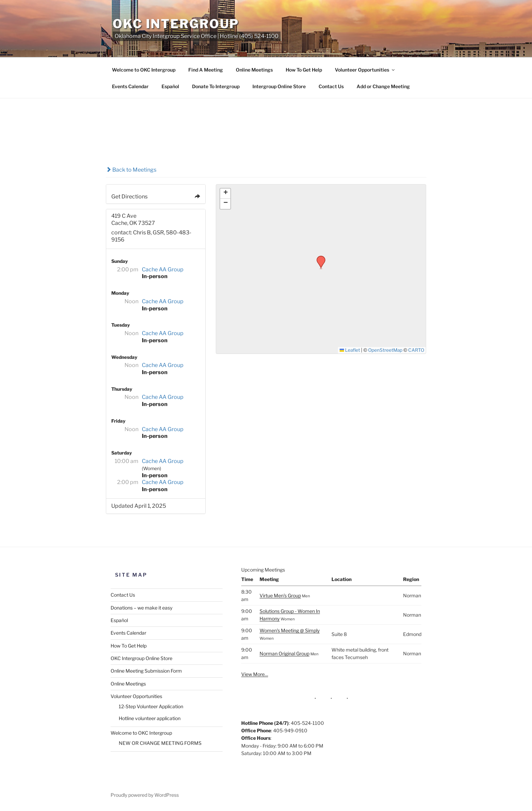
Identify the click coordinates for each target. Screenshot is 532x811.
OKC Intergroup (176, 24)
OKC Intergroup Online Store (141, 658)
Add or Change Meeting (383, 86)
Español (170, 86)
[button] (319, 258)
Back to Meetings (131, 170)
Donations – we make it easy (141, 608)
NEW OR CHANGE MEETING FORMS (160, 743)
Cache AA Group (163, 269)
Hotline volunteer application (150, 718)
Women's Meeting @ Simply (290, 630)
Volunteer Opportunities (365, 70)
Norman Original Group (284, 653)
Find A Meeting (206, 70)
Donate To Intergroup (216, 86)
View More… (255, 674)
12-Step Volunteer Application (151, 706)
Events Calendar (130, 86)
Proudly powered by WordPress (145, 795)
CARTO (416, 350)
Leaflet (350, 350)
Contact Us (331, 86)
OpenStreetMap (385, 350)
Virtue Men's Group (280, 595)
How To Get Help (304, 70)
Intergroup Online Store (279, 86)
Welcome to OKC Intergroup (144, 70)
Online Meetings (254, 70)
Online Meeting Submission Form (146, 671)
